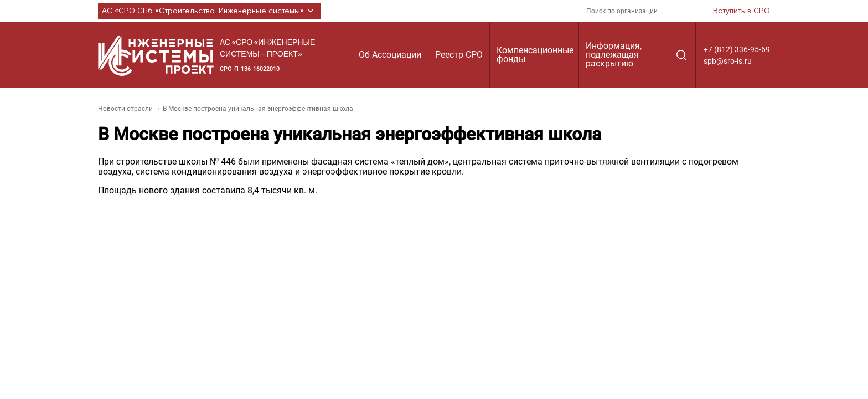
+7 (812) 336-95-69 (737, 49)
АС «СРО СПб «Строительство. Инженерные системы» (210, 11)
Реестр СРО (459, 55)
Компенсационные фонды (535, 55)
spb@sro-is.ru (728, 61)
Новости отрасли (125, 109)
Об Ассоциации (390, 55)
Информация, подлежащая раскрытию (614, 55)
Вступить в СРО (742, 11)
